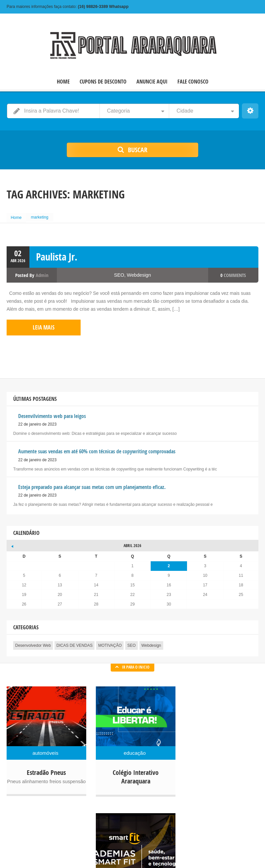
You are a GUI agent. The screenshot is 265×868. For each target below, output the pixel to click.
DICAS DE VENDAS (75, 642)
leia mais (33, 325)
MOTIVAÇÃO (110, 642)
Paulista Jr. (57, 255)
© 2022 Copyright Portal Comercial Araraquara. (48, 851)
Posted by (32, 273)
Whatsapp (102, 7)
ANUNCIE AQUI (152, 81)
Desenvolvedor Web (33, 642)
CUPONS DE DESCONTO (103, 81)
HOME (63, 81)
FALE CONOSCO (193, 81)
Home (17, 217)
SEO (120, 273)
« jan (12, 541)
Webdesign (139, 273)
